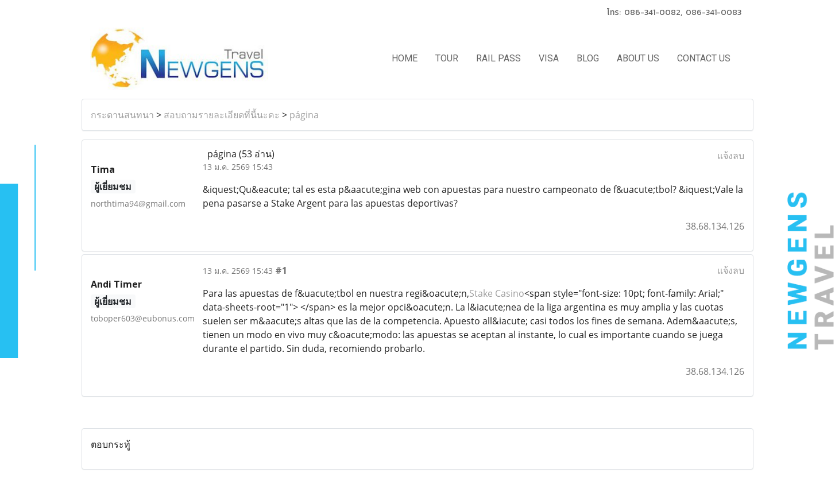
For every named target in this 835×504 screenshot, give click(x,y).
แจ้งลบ (731, 156)
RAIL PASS (498, 58)
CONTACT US (704, 58)
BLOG (588, 58)
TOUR (447, 58)
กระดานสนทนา (122, 115)
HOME (405, 58)
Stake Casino (497, 293)
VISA (549, 58)
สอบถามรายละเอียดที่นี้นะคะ (222, 115)
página (304, 115)
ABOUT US (638, 58)
